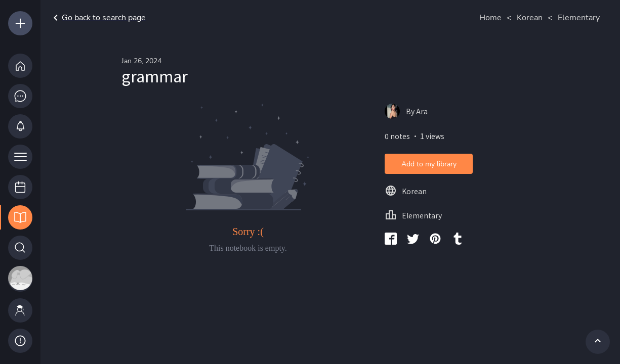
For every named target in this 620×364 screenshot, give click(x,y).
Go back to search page (98, 18)
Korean (530, 18)
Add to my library (429, 164)
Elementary (579, 18)
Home (490, 18)
